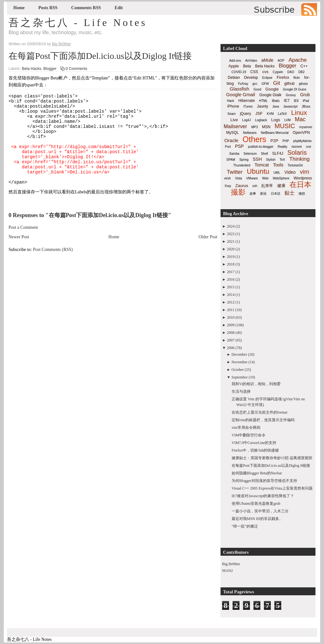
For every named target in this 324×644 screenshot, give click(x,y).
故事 (253, 194)
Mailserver (235, 126)
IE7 (287, 101)
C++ (304, 66)
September (240, 377)
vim (305, 172)
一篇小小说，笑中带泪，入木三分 (260, 511)
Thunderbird (242, 165)
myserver (306, 127)
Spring (244, 160)
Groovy (291, 95)
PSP (240, 146)
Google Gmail (240, 94)
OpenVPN (301, 133)
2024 (231, 226)
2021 (231, 241)
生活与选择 (241, 391)
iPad (306, 101)
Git (277, 83)
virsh (227, 178)
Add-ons (235, 61)
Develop (251, 78)
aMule (267, 60)
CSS (254, 72)
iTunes (248, 106)
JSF (259, 113)
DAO (291, 72)
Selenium (250, 154)
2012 (231, 302)
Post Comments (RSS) (53, 267)
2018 (231, 264)
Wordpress (303, 178)
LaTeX (282, 114)
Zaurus (242, 186)
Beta (247, 66)
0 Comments (77, 69)
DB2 (301, 72)
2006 (231, 348)
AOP (281, 61)
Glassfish (240, 89)
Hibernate (246, 101)
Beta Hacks (31, 69)
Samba (234, 154)
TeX (282, 160)
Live (234, 120)
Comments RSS (86, 8)
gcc (255, 84)
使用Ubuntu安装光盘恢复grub (256, 503)
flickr (297, 78)
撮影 (238, 192)
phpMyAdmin (302, 141)
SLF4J (278, 153)
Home (19, 8)
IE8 (296, 101)
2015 (231, 287)
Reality (282, 147)
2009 (231, 325)
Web (265, 178)
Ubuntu (258, 171)
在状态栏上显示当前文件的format (259, 412)
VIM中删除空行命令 (249, 435)
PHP (286, 141)
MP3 (255, 127)
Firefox (283, 77)
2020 (231, 249)
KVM (270, 114)
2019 (231, 257)
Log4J (246, 120)
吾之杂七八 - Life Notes (78, 22)
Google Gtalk (270, 95)
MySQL (233, 133)
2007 (231, 340)
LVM (288, 120)
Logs (276, 120)
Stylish (271, 160)
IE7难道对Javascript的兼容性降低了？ (263, 496)
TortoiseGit (295, 165)
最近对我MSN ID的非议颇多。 (257, 519)
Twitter (235, 172)
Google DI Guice (295, 89)
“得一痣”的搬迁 (245, 526)
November (240, 362)
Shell (265, 154)
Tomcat (262, 165)
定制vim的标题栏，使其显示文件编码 (263, 420)
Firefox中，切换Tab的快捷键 (255, 450)
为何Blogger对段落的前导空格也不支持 (264, 481)
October (238, 370)
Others (254, 139)
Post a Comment (23, 244)
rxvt (308, 147)
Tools (278, 165)
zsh (255, 186)
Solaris (297, 153)
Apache (298, 60)
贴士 (290, 193)
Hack (231, 101)
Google (272, 89)
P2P (274, 141)
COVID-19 (239, 72)
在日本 (300, 184)
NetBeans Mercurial (275, 133)
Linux (299, 113)
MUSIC (285, 126)
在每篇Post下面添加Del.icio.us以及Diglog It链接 (100, 56)
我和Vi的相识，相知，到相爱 (256, 384)
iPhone (233, 106)
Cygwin (278, 72)
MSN (266, 127)
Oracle (231, 140)
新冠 (263, 194)
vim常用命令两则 (246, 428)
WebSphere (281, 178)
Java (276, 106)
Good (257, 89)
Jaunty (262, 106)
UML (277, 173)
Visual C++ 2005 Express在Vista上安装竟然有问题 (272, 488)
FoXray (243, 84)
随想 (302, 194)
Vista (239, 178)
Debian (234, 78)
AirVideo (251, 61)
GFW (265, 84)
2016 (231, 279)
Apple (234, 66)
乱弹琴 (267, 186)
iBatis (276, 101)
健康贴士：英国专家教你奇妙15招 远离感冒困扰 (272, 458)
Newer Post (19, 254)
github (289, 84)
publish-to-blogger (261, 147)
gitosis (303, 84)
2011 (231, 310)
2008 (231, 333)
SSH (257, 159)
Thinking (299, 159)
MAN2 (227, 571)
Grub (305, 95)
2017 (231, 272)
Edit (119, 8)
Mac (300, 119)
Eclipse (267, 78)
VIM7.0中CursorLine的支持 (254, 443)
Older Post (208, 254)
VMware (252, 178)
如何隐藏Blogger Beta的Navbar (257, 473)
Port (228, 147)
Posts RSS (48, 8)
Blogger (50, 69)
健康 (281, 186)
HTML (263, 101)
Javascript (290, 106)
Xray (228, 186)
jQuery (245, 114)
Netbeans (250, 133)
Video (290, 172)
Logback (261, 120)
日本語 (276, 194)
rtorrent (296, 147)
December (239, 354)
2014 (231, 295)
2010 (231, 317)
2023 (231, 234)
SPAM (231, 160)
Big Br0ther (231, 564)
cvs (265, 72)
